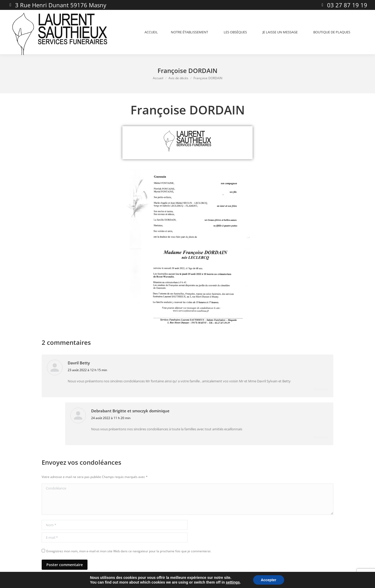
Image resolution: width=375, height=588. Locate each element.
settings (233, 582)
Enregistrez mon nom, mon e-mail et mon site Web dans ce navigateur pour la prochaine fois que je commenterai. (129, 551)
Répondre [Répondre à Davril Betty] (321, 389)
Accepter (268, 580)
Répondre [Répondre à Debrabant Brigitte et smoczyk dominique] (321, 437)
